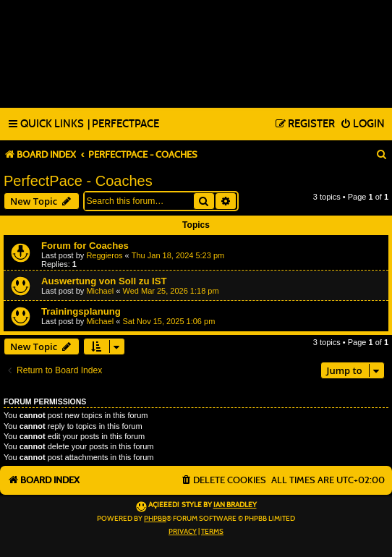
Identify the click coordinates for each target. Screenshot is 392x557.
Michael (100, 291)
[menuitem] (123, 124)
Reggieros (104, 255)
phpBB (155, 519)
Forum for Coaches (85, 246)
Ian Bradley (235, 505)
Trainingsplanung (81, 311)
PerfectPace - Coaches (78, 181)
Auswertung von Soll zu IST (104, 281)
